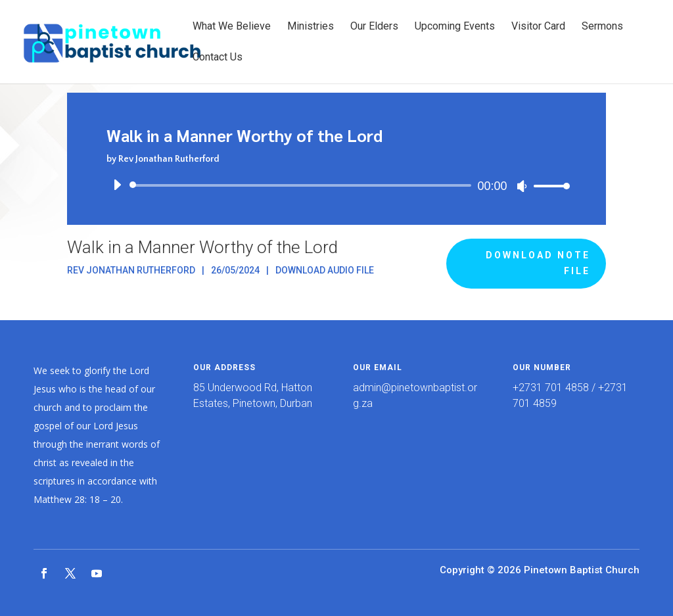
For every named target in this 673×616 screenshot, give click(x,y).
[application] (336, 185)
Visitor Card (538, 27)
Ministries (311, 27)
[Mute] (522, 186)
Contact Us (218, 58)
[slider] (302, 185)
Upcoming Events (455, 27)
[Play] (117, 185)
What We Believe (232, 27)
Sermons (602, 27)
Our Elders (374, 27)
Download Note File (538, 263)
